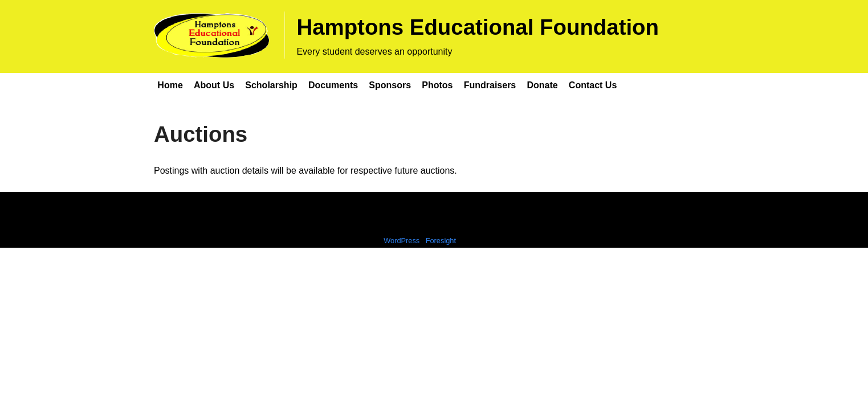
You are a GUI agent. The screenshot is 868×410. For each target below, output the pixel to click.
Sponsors (390, 85)
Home (170, 85)
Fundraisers (490, 85)
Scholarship (271, 85)
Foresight (441, 241)
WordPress (402, 241)
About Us (214, 85)
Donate (542, 85)
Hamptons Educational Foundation (478, 27)
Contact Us (593, 85)
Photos (437, 85)
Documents (333, 85)
